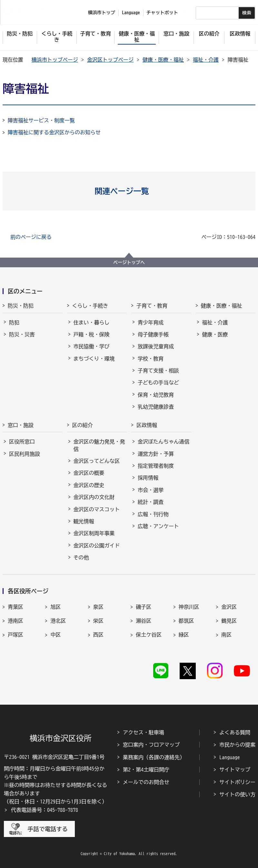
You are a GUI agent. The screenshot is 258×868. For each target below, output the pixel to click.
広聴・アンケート (158, 526)
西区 (98, 635)
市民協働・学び (92, 346)
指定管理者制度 (156, 466)
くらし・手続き (90, 306)
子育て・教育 (152, 306)
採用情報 (148, 478)
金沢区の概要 (89, 473)
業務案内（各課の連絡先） (154, 757)
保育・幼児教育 (156, 395)
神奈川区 (189, 607)
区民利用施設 (25, 454)
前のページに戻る (31, 237)
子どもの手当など (158, 383)
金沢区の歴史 (89, 485)
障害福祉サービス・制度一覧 (41, 120)
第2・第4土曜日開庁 (146, 770)
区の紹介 (83, 425)
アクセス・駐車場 (144, 732)
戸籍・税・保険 (92, 334)
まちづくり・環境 (94, 359)
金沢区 (229, 607)
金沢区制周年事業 (94, 533)
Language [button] (131, 13)
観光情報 (84, 521)
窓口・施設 (21, 425)
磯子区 (144, 607)
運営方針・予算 (156, 454)
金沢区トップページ (110, 60)
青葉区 (15, 607)
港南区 (15, 621)
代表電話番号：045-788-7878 (45, 810)
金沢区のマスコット (97, 509)
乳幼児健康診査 (156, 407)
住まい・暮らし (92, 322)
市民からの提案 (237, 745)
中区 (55, 635)
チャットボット (162, 13)
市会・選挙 (151, 490)
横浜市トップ (102, 13)
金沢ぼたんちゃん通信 (164, 442)
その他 (81, 557)
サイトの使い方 (237, 794)
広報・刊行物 (153, 514)
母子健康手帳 (153, 334)
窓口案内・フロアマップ (151, 745)
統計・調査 (151, 502)
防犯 (14, 322)
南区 (226, 635)
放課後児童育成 (156, 346)
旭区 (55, 607)
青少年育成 (151, 322)
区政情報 (147, 425)
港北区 (58, 621)
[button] (129, 191)
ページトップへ (129, 262)
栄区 (98, 621)
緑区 (184, 635)
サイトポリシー (237, 782)
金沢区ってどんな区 (97, 461)
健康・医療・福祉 (163, 60)
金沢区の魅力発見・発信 (99, 445)
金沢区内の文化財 (94, 497)
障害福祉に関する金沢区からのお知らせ (54, 132)
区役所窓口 (22, 442)
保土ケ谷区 (149, 635)
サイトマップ (235, 770)
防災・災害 (22, 334)
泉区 (98, 607)
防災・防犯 (21, 306)
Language (230, 757)
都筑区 (186, 621)
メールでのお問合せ (146, 782)
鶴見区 (229, 621)
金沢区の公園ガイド (97, 546)
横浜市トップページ (55, 60)
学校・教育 (151, 359)
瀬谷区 (144, 621)
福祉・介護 (206, 60)
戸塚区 (15, 635)
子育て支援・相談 (158, 371)
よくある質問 (235, 732)
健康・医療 (215, 334)
